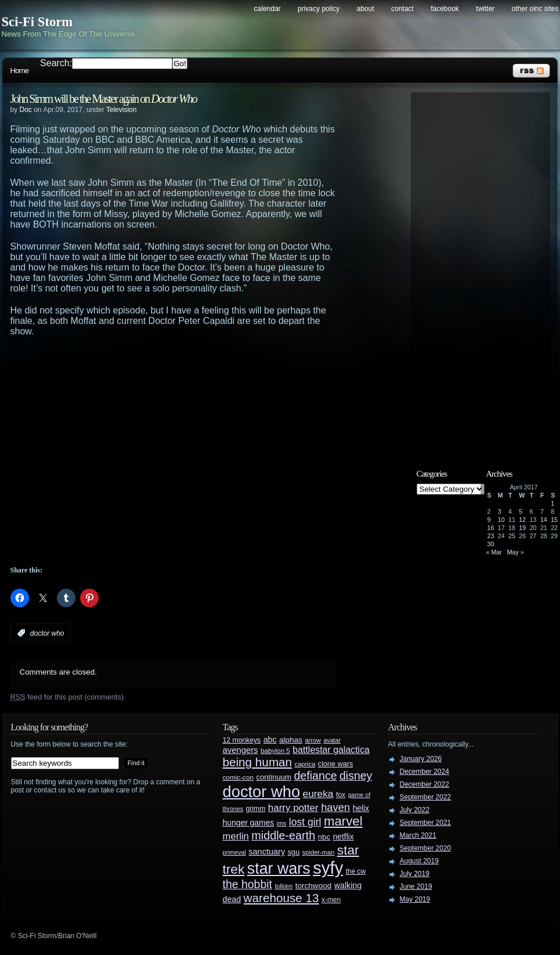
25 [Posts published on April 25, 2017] (512, 536)
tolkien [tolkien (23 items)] (283, 886)
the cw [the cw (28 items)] (356, 871)
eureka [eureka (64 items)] (318, 794)
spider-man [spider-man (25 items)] (319, 852)
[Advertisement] (111, 451)
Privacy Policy (319, 9)
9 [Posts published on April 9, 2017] (489, 520)
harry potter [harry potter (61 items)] (293, 808)
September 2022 (426, 797)
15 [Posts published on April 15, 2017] (554, 520)
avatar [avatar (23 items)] (332, 740)
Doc (26, 110)
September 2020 (426, 848)
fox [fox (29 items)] (341, 795)
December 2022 (424, 784)
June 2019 (416, 886)
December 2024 (424, 772)
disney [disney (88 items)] (356, 776)
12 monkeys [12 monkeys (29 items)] (242, 740)
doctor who (47, 633)
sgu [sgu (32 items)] (294, 852)
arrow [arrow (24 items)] (313, 740)
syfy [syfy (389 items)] (328, 868)
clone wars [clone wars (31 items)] (336, 764)
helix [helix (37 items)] (361, 808)
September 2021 (426, 823)
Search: (56, 63)
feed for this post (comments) (67, 697)
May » (516, 552)
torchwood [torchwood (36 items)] (314, 886)
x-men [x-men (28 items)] (331, 900)
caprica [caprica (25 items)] (305, 764)
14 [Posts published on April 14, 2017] (544, 520)
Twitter (485, 9)
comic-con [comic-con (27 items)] (238, 777)
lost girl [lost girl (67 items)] (305, 822)
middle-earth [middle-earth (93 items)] (283, 835)
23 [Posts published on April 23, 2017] (491, 536)
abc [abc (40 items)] (270, 740)
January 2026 (421, 759)
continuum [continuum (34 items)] (274, 777)
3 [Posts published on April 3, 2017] (500, 511)
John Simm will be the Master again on (104, 99)
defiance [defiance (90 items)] (315, 776)
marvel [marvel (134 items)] (343, 821)
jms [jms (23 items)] (282, 823)
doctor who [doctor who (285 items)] (262, 792)
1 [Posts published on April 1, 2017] (552, 503)
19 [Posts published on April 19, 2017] (522, 528)
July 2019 (415, 874)
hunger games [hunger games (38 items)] (249, 823)
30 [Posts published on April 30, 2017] (491, 544)
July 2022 (415, 810)
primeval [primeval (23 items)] (234, 852)
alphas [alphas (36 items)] (291, 740)
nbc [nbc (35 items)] (324, 837)
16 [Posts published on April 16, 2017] (491, 528)
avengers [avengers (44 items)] (241, 750)
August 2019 (419, 861)
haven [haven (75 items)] (335, 807)
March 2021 (418, 835)
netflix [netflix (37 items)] (344, 837)
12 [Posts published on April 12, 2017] (522, 520)
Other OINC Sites (535, 9)
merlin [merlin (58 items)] (236, 836)
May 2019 (415, 899)
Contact (402, 9)
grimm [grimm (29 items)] (256, 809)
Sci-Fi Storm (37, 22)
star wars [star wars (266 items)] (279, 868)
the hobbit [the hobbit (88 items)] (248, 884)
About (366, 9)
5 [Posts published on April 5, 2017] (521, 511)
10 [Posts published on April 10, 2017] (501, 520)
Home (20, 71)
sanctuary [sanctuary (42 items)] (267, 852)
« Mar (494, 552)
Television (122, 110)
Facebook (445, 9)
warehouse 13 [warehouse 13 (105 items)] (281, 898)
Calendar (268, 9)
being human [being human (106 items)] (258, 762)
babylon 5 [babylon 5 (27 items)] (275, 750)
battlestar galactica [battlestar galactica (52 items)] (331, 750)
